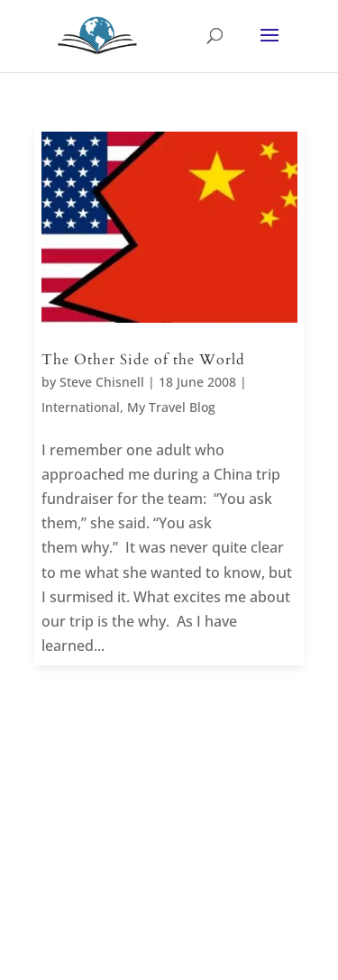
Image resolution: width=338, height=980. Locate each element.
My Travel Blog (171, 407)
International (81, 407)
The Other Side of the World (143, 360)
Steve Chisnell (102, 382)
